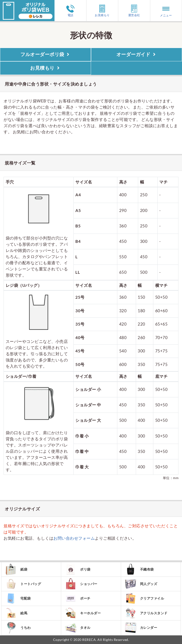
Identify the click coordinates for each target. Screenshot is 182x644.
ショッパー (81, 584)
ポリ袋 (78, 569)
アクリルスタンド (146, 613)
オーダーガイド (136, 54)
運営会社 (134, 11)
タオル (78, 628)
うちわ (18, 628)
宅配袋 (18, 598)
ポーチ (78, 598)
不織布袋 (139, 569)
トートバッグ (23, 584)
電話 (70, 11)
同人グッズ (141, 584)
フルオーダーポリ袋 (45, 54)
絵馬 (16, 613)
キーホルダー (83, 613)
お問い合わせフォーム (74, 538)
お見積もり (102, 11)
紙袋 (16, 569)
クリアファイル (144, 598)
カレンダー (141, 628)
